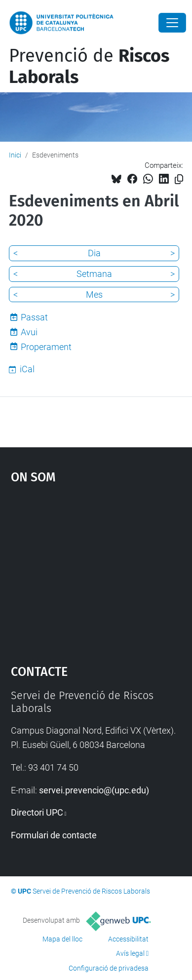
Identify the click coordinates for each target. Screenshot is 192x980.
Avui (29, 332)
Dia (94, 253)
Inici (15, 155)
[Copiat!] (179, 179)
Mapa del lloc (62, 939)
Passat (34, 317)
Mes (94, 294)
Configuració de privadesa (109, 968)
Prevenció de (89, 66)
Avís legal (130, 953)
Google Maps (96, 569)
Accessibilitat (128, 939)
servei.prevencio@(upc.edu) (94, 790)
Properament (46, 347)
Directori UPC (37, 812)
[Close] (172, 23)
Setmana (94, 274)
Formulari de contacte (54, 835)
